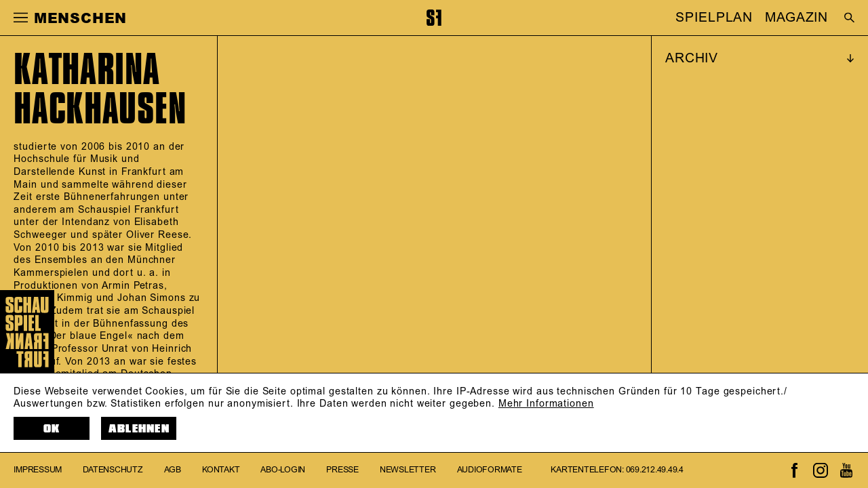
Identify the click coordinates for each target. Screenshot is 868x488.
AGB (173, 470)
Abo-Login (283, 470)
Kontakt (221, 470)
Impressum (38, 470)
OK (52, 429)
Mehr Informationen (546, 404)
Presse (342, 470)
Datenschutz (113, 470)
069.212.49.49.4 (655, 470)
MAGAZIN (796, 18)
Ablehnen (139, 429)
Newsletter (408, 470)
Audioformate (490, 470)
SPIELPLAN (714, 18)
